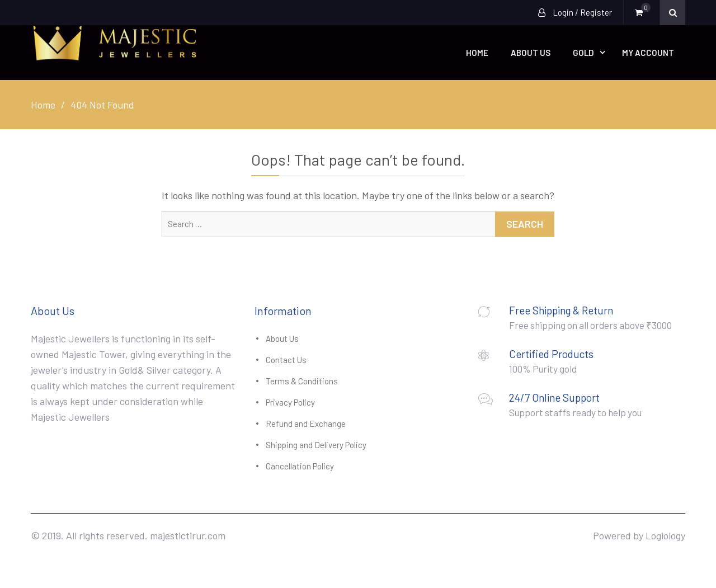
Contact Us (286, 360)
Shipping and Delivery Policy (316, 445)
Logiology (665, 535)
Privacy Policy (290, 402)
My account (648, 53)
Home (477, 53)
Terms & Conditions (302, 381)
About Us (531, 53)
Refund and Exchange (306, 424)
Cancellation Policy (300, 466)
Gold (583, 53)
